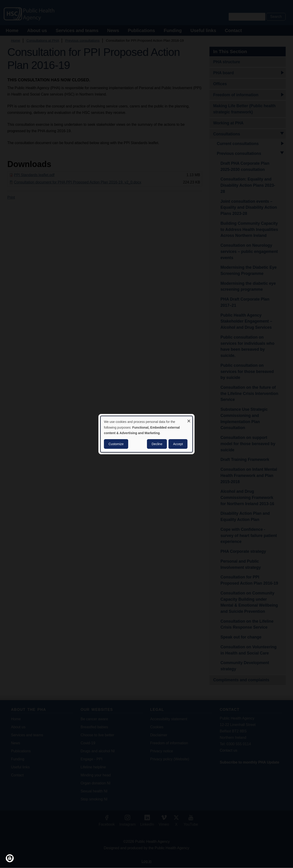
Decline (157, 444)
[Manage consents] (10, 858)
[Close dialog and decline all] (189, 419)
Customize (116, 444)
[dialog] (146, 434)
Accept (178, 444)
